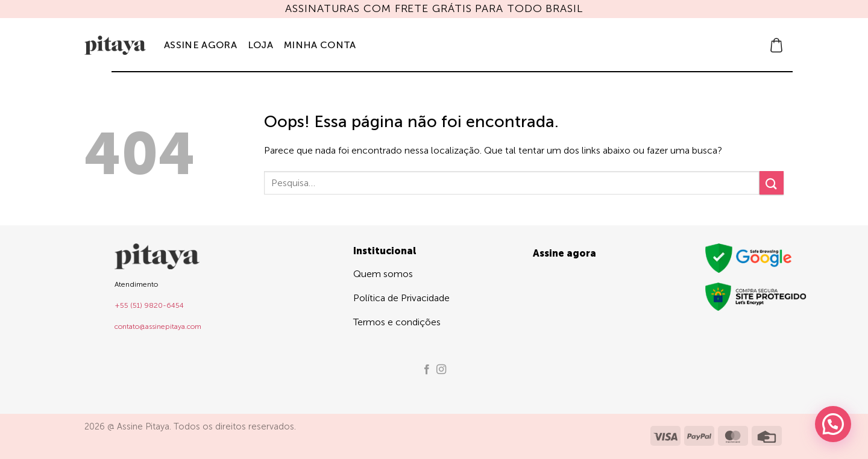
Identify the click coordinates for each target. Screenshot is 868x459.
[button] (776, 45)
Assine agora (200, 45)
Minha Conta (320, 45)
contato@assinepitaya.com (158, 326)
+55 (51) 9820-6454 (149, 305)
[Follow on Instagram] (441, 370)
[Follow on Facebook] (427, 370)
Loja (260, 45)
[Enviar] (772, 183)
